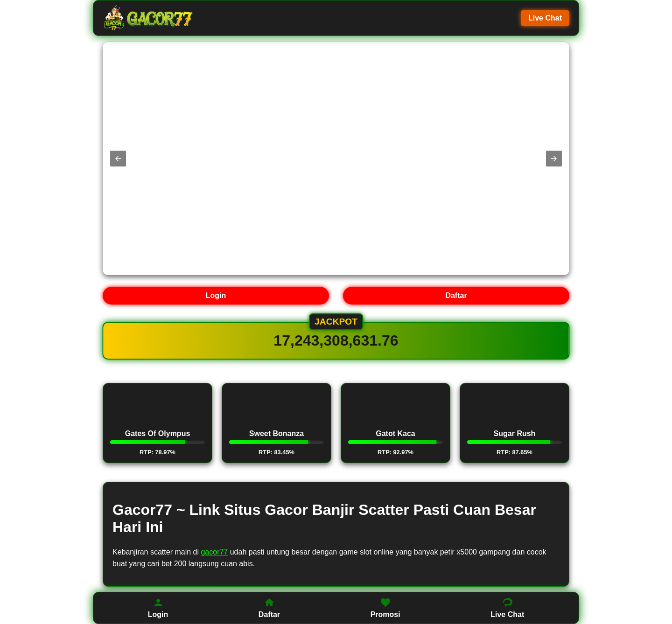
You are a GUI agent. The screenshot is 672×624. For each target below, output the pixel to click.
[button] (118, 159)
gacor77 (214, 552)
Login (216, 295)
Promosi (385, 608)
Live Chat (545, 18)
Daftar (456, 295)
